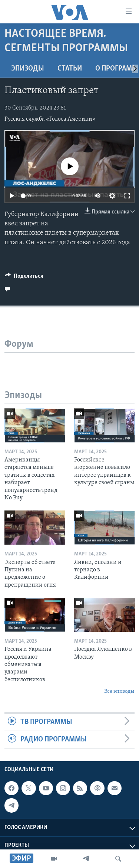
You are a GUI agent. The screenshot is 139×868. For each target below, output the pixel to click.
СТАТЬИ (70, 69)
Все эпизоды (119, 691)
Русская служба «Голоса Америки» (50, 119)
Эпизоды (28, 69)
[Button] (24, 278)
